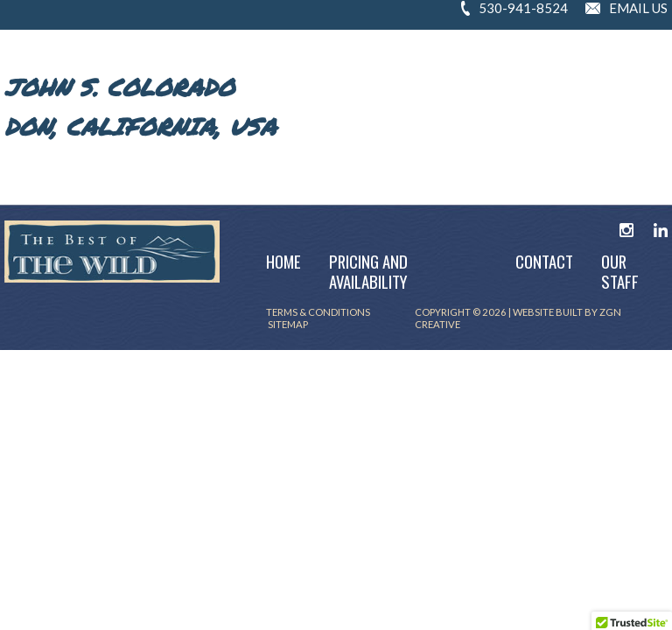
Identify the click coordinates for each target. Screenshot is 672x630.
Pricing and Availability (368, 271)
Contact (544, 261)
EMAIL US (638, 8)
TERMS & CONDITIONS (319, 312)
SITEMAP (287, 324)
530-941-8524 (523, 8)
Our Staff (620, 271)
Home (283, 261)
